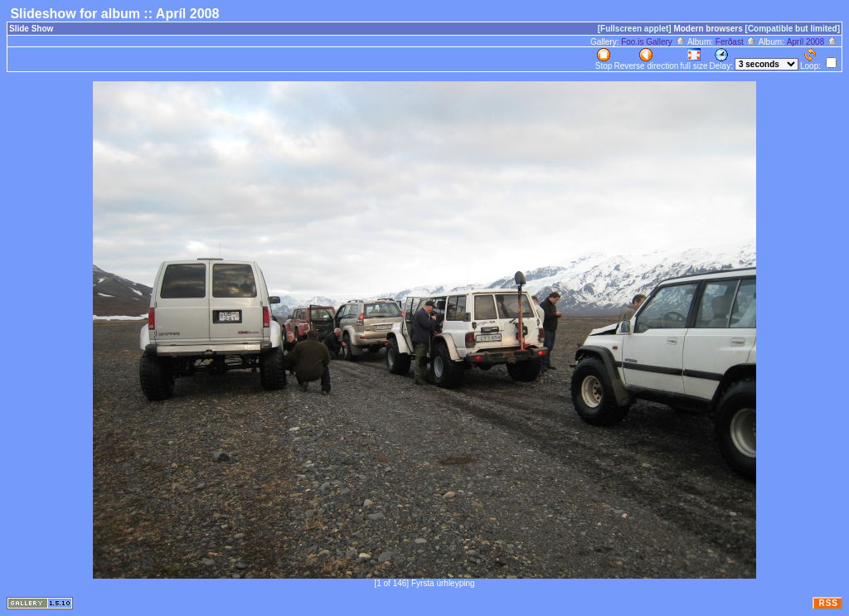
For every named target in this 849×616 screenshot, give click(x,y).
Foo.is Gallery (653, 42)
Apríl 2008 (812, 42)
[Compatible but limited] (793, 29)
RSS (828, 603)
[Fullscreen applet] (635, 29)
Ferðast (736, 42)
